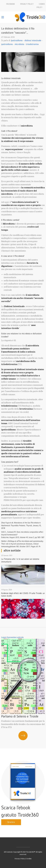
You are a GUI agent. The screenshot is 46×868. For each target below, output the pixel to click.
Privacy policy (27, 4)
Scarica (11, 822)
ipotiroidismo (7, 44)
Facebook (11, 4)
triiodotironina (32, 44)
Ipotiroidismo (17, 40)
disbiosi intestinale (33, 40)
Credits (29, 859)
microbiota (19, 44)
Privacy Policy (20, 859)
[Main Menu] (3, 17)
